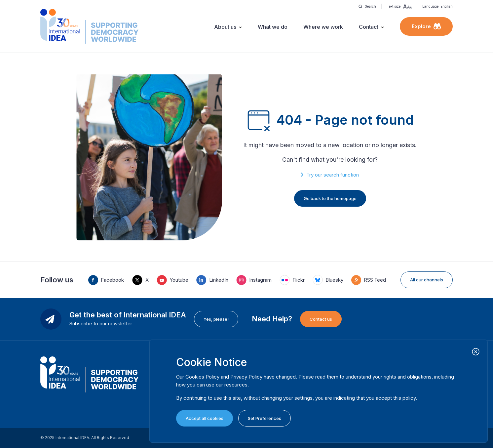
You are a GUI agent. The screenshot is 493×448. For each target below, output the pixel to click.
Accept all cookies (205, 418)
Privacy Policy (246, 377)
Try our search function (333, 175)
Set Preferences (265, 418)
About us (225, 27)
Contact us (321, 319)
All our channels (427, 280)
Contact (369, 27)
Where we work (323, 27)
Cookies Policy (202, 377)
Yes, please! (216, 319)
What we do (273, 27)
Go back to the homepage (330, 198)
